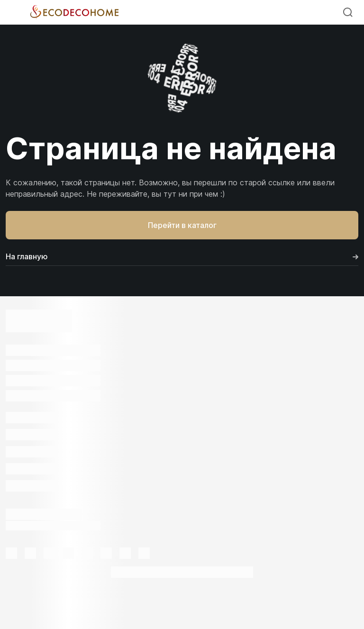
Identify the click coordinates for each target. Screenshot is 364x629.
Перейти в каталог (182, 225)
